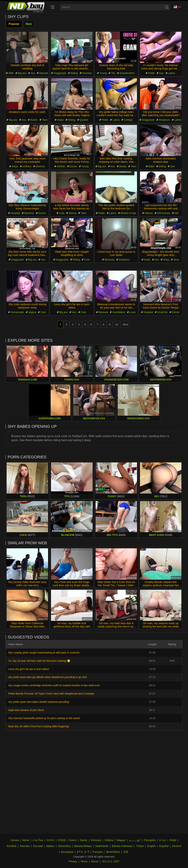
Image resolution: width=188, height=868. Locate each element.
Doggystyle (60, 73)
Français (97, 852)
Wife (11, 73)
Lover (133, 312)
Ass (33, 73)
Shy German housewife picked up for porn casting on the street (44, 718)
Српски (15, 840)
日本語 (62, 840)
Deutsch (177, 846)
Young (103, 73)
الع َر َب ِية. (135, 840)
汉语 (126, 852)
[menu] (53, 7)
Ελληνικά (96, 840)
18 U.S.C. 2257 (111, 861)
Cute (62, 213)
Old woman (164, 213)
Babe (151, 166)
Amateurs (164, 120)
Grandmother (127, 73)
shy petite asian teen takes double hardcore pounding (39, 702)
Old (176, 213)
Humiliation (119, 312)
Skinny (73, 213)
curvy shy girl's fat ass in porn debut (29, 669)
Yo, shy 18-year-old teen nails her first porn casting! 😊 (39, 661)
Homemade (17, 312)
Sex (172, 166)
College (128, 120)
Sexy (176, 260)
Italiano (50, 846)
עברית (163, 840)
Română (11, 846)
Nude (147, 260)
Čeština (109, 840)
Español (164, 846)
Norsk (26, 840)
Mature (149, 213)
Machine (29, 213)
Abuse (95, 861)
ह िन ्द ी (83, 852)
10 (117, 324)
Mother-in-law (128, 213)
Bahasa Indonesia (122, 846)
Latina (172, 73)
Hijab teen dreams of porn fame (26, 710)
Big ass (22, 73)
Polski (173, 840)
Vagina (32, 312)
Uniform (27, 166)
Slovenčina (64, 846)
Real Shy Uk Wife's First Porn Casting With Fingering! (39, 726)
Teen (45, 120)
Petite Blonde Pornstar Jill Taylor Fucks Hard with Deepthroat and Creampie (51, 694)
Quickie (84, 120)
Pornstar (87, 73)
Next (126, 324)
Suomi (73, 840)
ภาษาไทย (38, 840)
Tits (113, 73)
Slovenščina (113, 852)
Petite (151, 73)
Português (150, 840)
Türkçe (140, 846)
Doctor (73, 166)
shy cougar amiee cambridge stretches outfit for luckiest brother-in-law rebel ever (54, 685)
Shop (166, 260)
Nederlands (102, 846)
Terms (84, 861)
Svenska (25, 846)
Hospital (15, 213)
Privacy (73, 861)
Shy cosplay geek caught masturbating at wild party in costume (44, 653)
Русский (38, 846)
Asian (60, 120)
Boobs (34, 120)
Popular (14, 24)
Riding (74, 73)
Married (44, 73)
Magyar (121, 840)
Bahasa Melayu (83, 846)
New (29, 24)
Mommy (40, 166)
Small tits (163, 312)
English (151, 846)
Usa (161, 73)
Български (67, 852)
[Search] (167, 7)
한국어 (51, 840)
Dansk (84, 840)
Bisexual (110, 260)
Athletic (61, 166)
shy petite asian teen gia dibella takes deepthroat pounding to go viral (48, 677)
